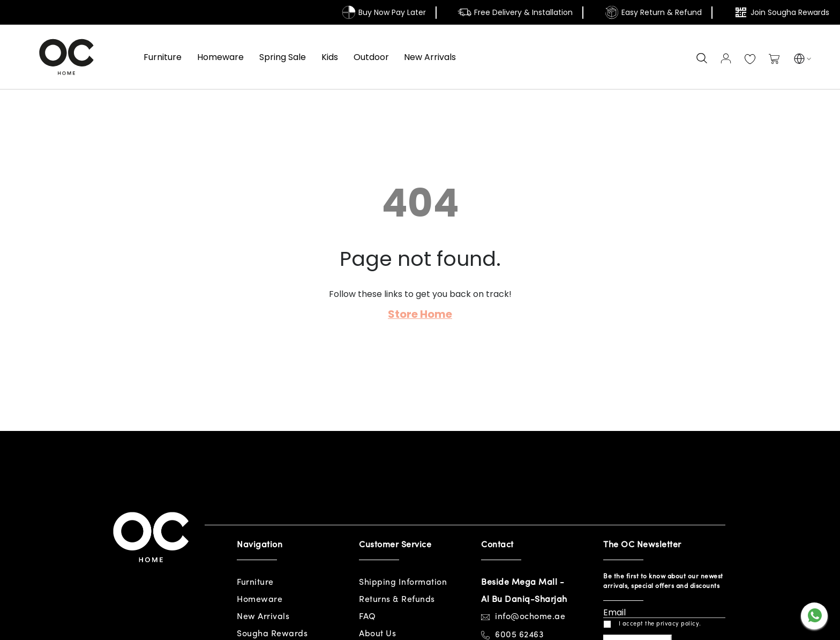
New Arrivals (263, 617)
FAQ (367, 617)
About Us (377, 634)
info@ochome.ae (530, 617)
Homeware (260, 600)
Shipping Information (403, 583)
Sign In (726, 58)
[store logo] (66, 57)
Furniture (255, 583)
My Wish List (750, 59)
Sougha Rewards (272, 634)
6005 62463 (519, 635)
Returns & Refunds (397, 600)
